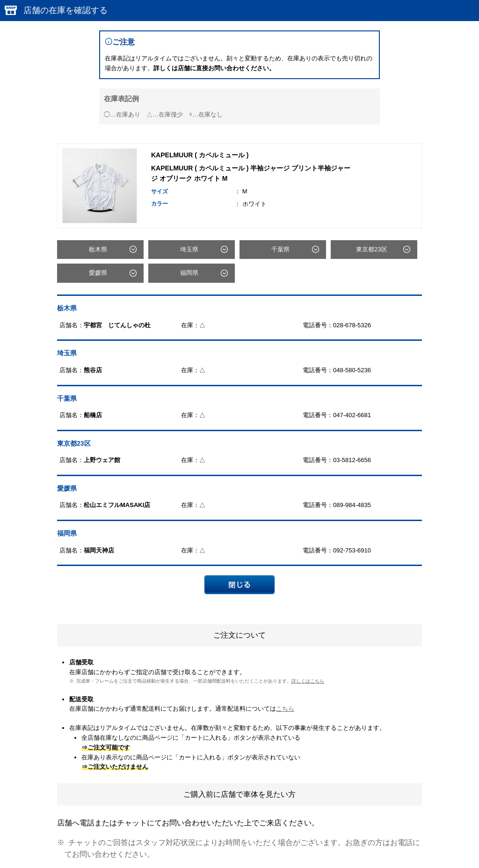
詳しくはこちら (308, 681)
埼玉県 (189, 249)
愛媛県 (98, 273)
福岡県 (189, 273)
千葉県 (280, 249)
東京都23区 (371, 249)
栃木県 (98, 249)
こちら (285, 709)
